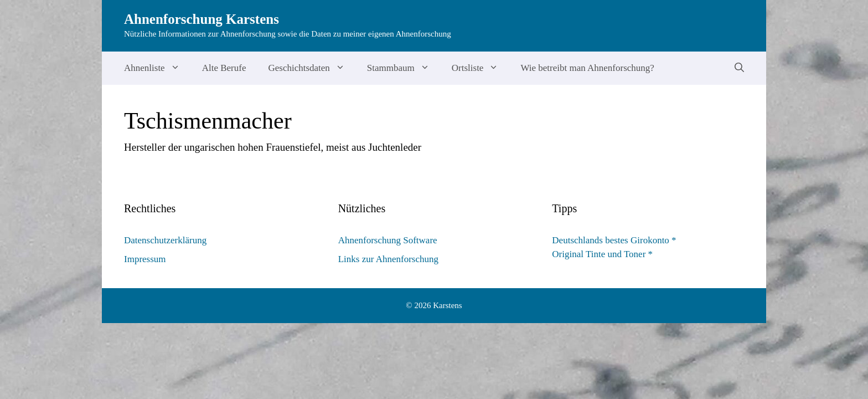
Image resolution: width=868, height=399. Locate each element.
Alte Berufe (224, 68)
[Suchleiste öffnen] (739, 68)
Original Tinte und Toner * (602, 254)
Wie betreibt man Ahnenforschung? (587, 68)
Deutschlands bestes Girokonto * (614, 240)
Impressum (145, 259)
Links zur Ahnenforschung (388, 259)
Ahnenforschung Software (388, 240)
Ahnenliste (157, 68)
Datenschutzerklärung (165, 240)
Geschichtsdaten (312, 68)
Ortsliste (481, 68)
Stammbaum (404, 68)
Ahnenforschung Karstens (201, 19)
